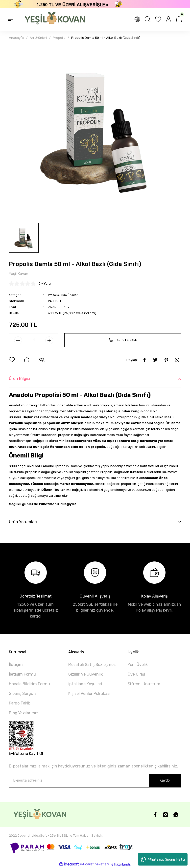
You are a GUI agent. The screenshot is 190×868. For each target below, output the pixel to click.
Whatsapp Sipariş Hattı (163, 859)
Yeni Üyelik (138, 665)
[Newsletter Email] (95, 781)
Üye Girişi (136, 674)
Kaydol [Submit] (165, 781)
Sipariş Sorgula (23, 694)
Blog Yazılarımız (24, 713)
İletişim (16, 665)
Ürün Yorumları (23, 522)
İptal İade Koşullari (85, 684)
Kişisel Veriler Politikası (89, 694)
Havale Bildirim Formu (29, 684)
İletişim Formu (22, 674)
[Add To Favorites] (12, 360)
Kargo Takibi (20, 703)
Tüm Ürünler (71, 295)
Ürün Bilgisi (20, 379)
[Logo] (52, 19)
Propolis (54, 295)
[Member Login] (168, 19)
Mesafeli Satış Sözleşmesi (92, 665)
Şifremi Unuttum (144, 684)
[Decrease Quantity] (18, 341)
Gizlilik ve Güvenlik (85, 674)
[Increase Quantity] (49, 341)
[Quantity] (34, 340)
